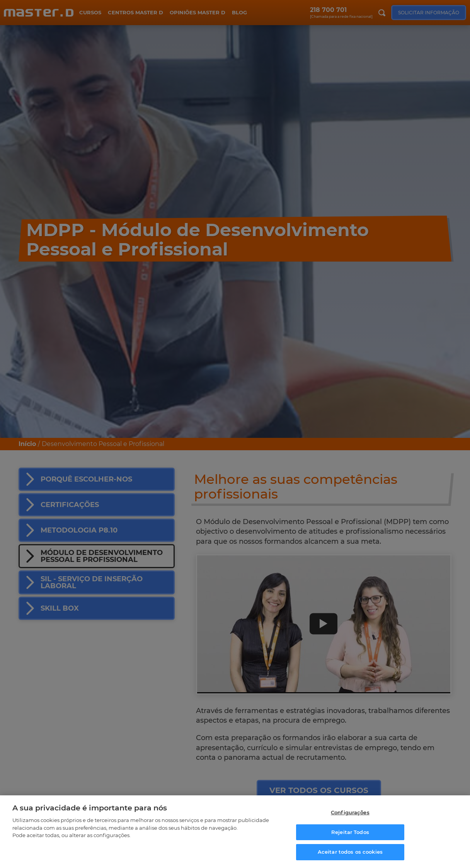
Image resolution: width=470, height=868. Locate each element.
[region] (235, 832)
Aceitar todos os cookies (350, 852)
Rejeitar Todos (350, 832)
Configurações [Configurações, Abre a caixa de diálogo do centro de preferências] (350, 812)
